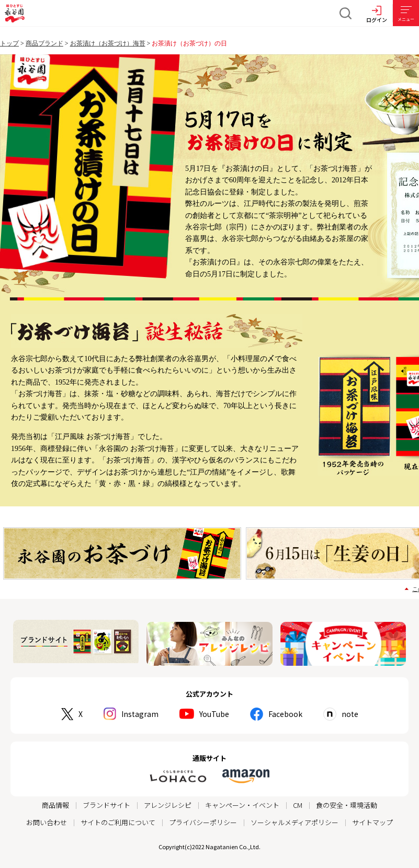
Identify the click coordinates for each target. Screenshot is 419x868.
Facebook (285, 712)
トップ (9, 43)
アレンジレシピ (168, 802)
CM (298, 802)
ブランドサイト (106, 802)
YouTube (214, 712)
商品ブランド (44, 43)
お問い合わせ (47, 820)
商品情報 (55, 802)
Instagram (140, 712)
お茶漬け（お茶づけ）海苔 (108, 43)
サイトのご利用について (118, 820)
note (350, 712)
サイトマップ (372, 820)
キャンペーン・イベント (242, 802)
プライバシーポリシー (203, 820)
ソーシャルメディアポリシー (295, 820)
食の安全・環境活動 (347, 802)
